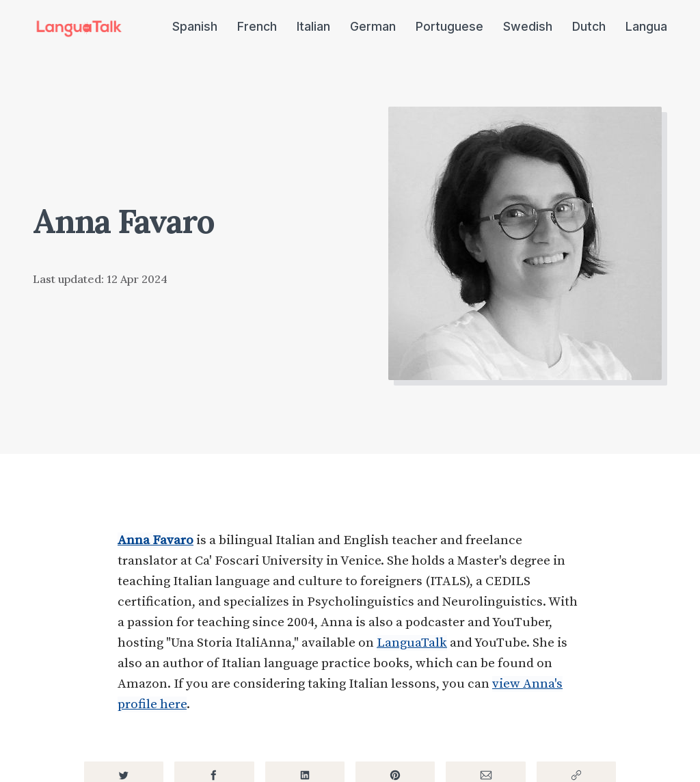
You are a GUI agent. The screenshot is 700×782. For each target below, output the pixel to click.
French (257, 26)
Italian (313, 26)
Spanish (195, 26)
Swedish (528, 26)
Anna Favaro (156, 540)
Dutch (589, 26)
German (373, 26)
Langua (646, 26)
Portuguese (449, 26)
